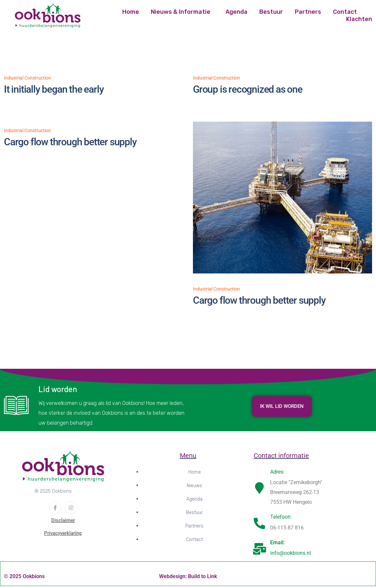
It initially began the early (54, 89)
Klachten (359, 19)
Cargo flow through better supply (70, 142)
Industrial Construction (27, 78)
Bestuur (271, 12)
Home (131, 12)
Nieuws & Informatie (181, 12)
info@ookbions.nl (291, 555)
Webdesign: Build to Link (188, 579)
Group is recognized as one (248, 89)
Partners (308, 12)
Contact (345, 12)
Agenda (236, 12)
